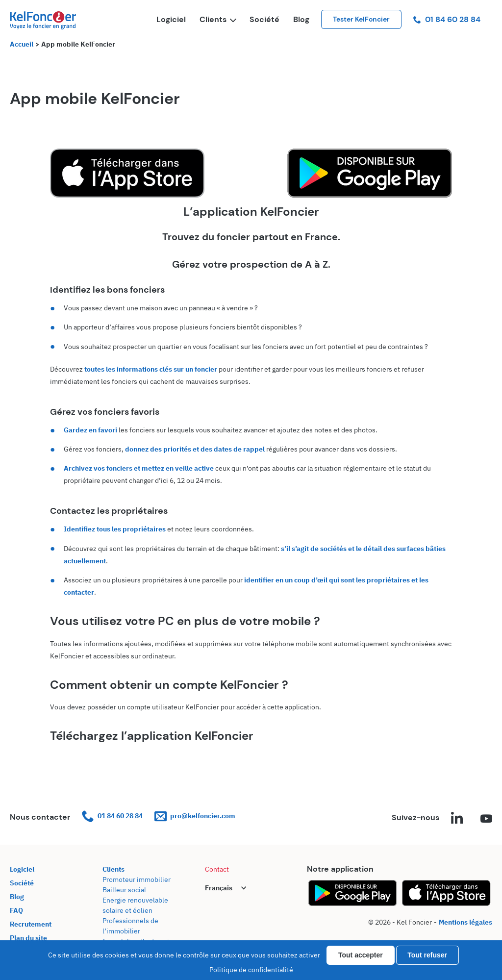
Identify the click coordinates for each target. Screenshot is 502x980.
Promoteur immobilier (137, 879)
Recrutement (31, 924)
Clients (218, 19)
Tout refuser (427, 955)
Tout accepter (361, 955)
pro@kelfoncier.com (195, 816)
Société (264, 19)
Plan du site (28, 938)
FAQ (16, 910)
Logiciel (171, 19)
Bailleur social (124, 890)
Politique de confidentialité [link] (251, 970)
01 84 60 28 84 (447, 19)
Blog (301, 19)
